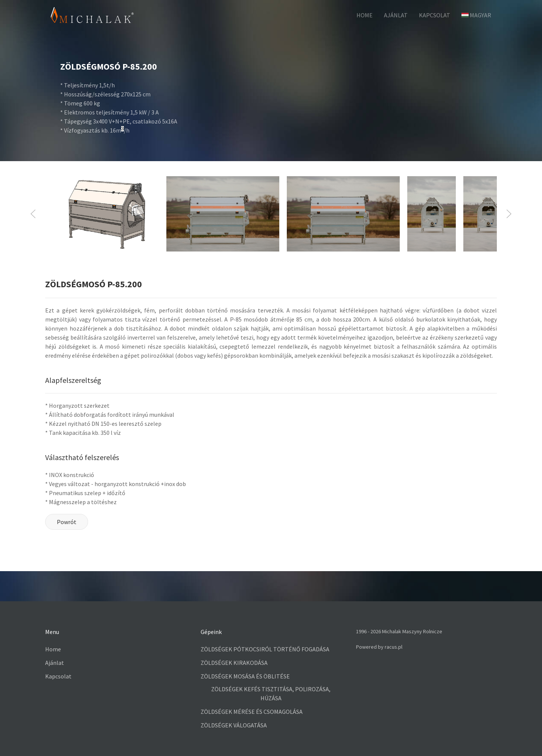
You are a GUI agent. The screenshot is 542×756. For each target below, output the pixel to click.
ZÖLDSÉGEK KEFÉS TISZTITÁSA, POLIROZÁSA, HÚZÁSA (271, 694)
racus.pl (394, 647)
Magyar (476, 15)
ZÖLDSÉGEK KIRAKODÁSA (234, 663)
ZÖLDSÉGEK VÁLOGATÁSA (234, 725)
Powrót (67, 522)
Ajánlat (396, 15)
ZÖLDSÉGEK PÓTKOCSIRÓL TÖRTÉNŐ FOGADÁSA (265, 649)
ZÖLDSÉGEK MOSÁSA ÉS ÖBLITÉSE (245, 676)
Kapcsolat (435, 15)
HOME (365, 15)
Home (53, 649)
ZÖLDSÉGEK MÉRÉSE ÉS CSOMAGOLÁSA (252, 712)
